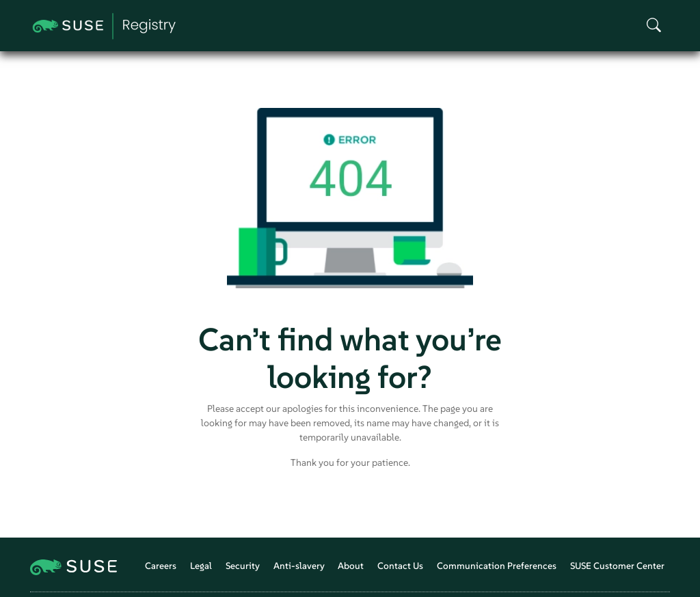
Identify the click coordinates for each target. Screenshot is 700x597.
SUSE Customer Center (617, 566)
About (351, 566)
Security (243, 566)
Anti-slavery (299, 566)
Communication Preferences (497, 566)
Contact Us (400, 566)
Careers (161, 566)
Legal (201, 566)
